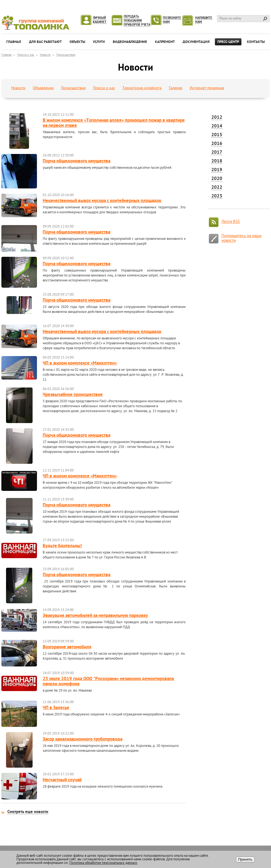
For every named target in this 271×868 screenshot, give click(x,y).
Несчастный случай (62, 780)
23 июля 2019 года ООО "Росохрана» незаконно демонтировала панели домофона (108, 682)
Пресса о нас (26, 55)
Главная (6, 55)
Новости (45, 55)
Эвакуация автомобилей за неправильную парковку (95, 616)
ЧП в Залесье (56, 708)
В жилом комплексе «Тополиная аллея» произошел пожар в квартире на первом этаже (114, 123)
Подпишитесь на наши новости (241, 238)
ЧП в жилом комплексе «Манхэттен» (80, 363)
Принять (245, 859)
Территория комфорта (142, 88)
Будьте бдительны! (62, 546)
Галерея (176, 88)
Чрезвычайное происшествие (73, 395)
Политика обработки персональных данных (103, 863)
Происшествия (66, 55)
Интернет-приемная (207, 88)
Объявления (43, 88)
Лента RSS (231, 222)
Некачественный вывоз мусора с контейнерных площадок (102, 201)
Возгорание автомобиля (67, 647)
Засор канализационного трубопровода (83, 739)
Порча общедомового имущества (77, 161)
